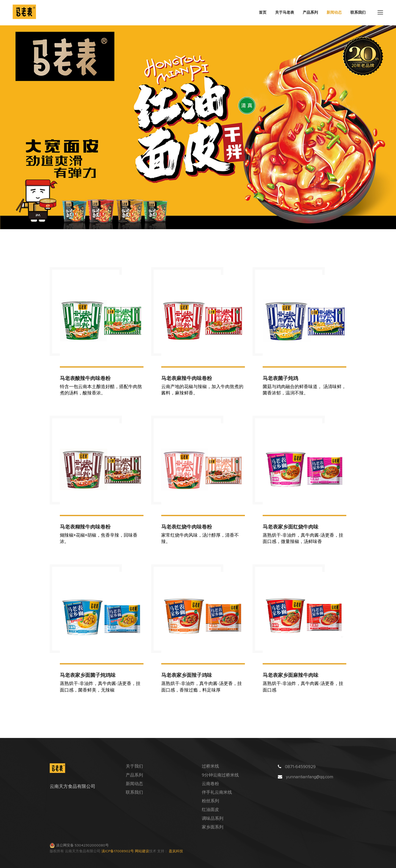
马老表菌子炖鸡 (280, 378)
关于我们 (134, 766)
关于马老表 (285, 13)
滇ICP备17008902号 (118, 851)
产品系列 (310, 13)
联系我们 (358, 13)
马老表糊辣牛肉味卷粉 (85, 527)
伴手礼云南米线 (217, 793)
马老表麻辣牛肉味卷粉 (187, 378)
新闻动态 (334, 13)
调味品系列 (213, 819)
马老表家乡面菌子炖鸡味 (88, 675)
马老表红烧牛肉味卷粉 (187, 527)
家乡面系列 (213, 827)
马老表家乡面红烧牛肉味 (291, 527)
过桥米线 (210, 766)
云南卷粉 (210, 784)
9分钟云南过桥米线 (220, 775)
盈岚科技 (176, 851)
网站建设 (142, 851)
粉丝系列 (210, 801)
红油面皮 (210, 810)
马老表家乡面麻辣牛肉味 (291, 675)
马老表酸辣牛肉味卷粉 (85, 378)
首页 (263, 13)
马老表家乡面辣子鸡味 (187, 675)
